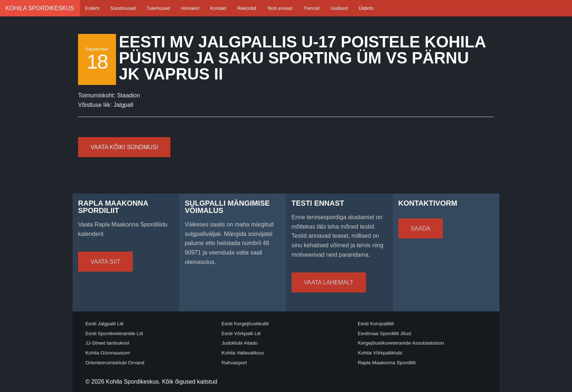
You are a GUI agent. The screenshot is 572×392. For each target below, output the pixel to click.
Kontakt (218, 8)
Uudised (339, 8)
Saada (421, 228)
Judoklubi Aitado (239, 343)
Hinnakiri (190, 8)
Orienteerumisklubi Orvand (115, 363)
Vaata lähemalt (329, 282)
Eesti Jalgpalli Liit (104, 324)
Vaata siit (105, 262)
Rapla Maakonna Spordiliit (387, 363)
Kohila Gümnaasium (108, 353)
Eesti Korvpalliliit (376, 324)
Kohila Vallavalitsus (243, 353)
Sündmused (123, 8)
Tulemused (158, 8)
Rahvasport (234, 363)
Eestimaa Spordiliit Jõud (384, 333)
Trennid (312, 8)
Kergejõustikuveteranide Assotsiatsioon (401, 343)
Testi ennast (280, 8)
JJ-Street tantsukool (107, 343)
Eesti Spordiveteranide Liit (114, 333)
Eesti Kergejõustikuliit (245, 324)
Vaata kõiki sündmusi (124, 147)
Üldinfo (366, 8)
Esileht (92, 8)
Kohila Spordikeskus (40, 8)
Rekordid (247, 8)
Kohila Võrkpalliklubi (380, 353)
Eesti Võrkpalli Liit (241, 333)
